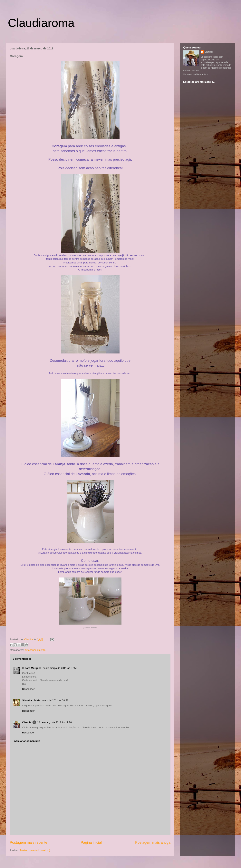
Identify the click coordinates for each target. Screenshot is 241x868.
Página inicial (91, 842)
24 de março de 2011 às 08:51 (51, 700)
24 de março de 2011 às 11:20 (54, 722)
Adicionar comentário (27, 741)
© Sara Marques (32, 668)
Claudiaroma (41, 23)
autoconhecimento (35, 650)
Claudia (29, 639)
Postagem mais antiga (153, 842)
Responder (28, 689)
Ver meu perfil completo (196, 75)
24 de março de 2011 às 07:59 (60, 668)
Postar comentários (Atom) (35, 850)
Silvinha (27, 700)
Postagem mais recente (29, 842)
